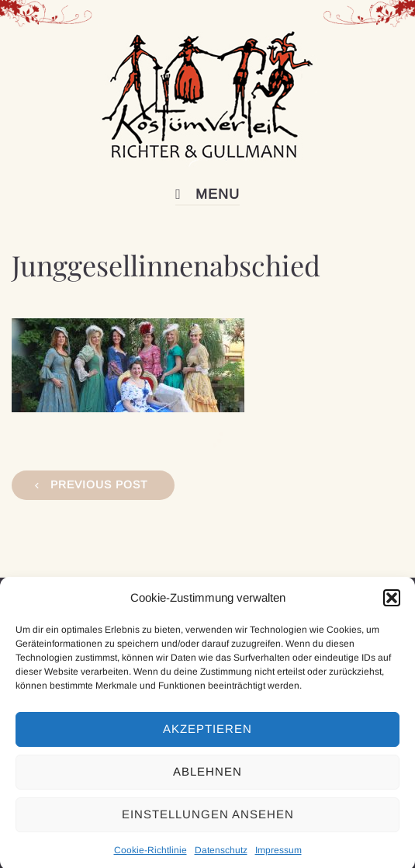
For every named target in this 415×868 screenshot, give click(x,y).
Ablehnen (207, 778)
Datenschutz (221, 856)
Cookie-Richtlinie (150, 856)
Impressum (278, 856)
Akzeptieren (207, 736)
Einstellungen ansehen (208, 821)
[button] (392, 604)
